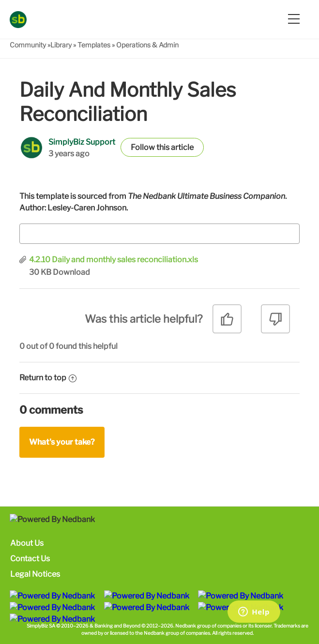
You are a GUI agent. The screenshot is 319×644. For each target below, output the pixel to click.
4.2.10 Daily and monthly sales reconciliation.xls (114, 260)
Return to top (48, 378)
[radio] (227, 322)
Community (28, 45)
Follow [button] (143, 147)
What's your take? (62, 442)
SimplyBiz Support (82, 142)
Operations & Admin (147, 45)
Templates (94, 45)
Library (61, 45)
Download (71, 272)
